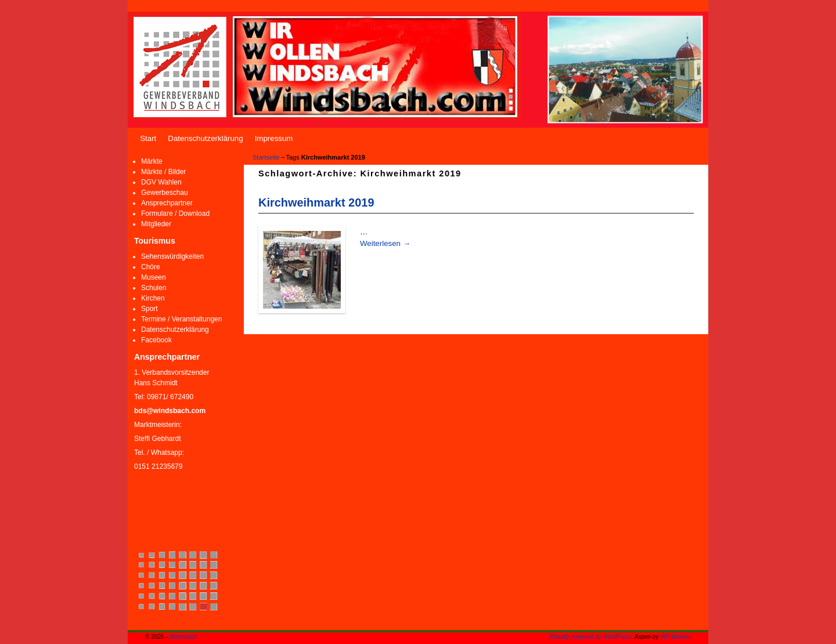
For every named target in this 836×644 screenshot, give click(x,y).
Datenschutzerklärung (205, 138)
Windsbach (183, 637)
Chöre (151, 267)
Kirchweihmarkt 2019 (316, 202)
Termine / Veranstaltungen (181, 319)
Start (148, 138)
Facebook (156, 340)
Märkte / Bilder (163, 172)
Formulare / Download (175, 214)
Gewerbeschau (165, 193)
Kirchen (153, 298)
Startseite (266, 157)
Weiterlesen (385, 243)
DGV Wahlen (161, 182)
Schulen (154, 288)
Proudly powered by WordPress (591, 637)
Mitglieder (156, 224)
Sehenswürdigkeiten (172, 256)
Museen (154, 277)
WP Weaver (675, 637)
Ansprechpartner (167, 203)
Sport (149, 309)
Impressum (274, 138)
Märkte (152, 161)
